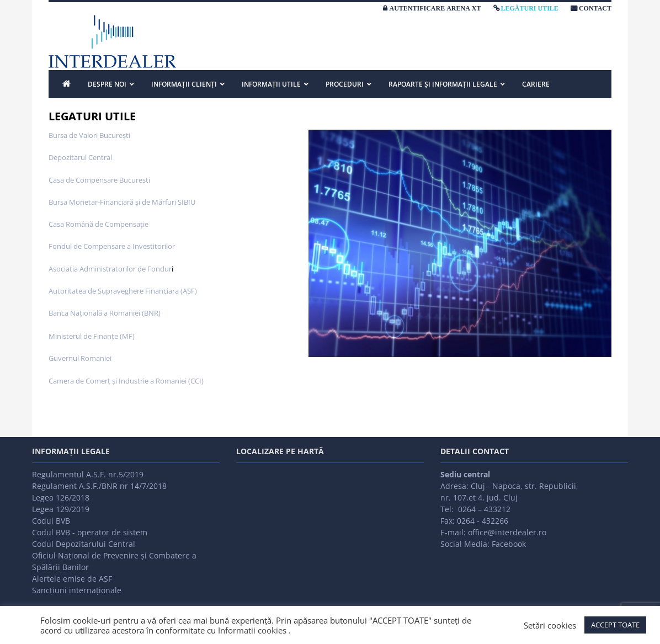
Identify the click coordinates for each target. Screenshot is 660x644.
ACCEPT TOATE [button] (615, 625)
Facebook (509, 544)
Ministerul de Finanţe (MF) (92, 336)
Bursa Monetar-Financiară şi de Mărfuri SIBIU (122, 202)
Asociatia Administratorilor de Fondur (110, 269)
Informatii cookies (252, 630)
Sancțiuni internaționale (77, 590)
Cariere (536, 84)
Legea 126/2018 (61, 497)
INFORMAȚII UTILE (271, 84)
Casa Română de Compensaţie (99, 224)
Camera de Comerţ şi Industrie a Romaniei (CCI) (126, 381)
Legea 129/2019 (61, 509)
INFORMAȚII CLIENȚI (184, 84)
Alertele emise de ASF (72, 579)
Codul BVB (51, 521)
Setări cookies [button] (550, 625)
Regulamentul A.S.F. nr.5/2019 (88, 474)
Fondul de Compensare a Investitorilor (112, 246)
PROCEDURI (345, 84)
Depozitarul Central (80, 157)
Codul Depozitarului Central (84, 544)
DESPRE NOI (107, 84)
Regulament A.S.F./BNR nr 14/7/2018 (99, 486)
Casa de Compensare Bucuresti (99, 180)
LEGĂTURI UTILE (530, 8)
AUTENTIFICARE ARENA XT (435, 8)
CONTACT (595, 8)
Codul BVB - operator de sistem (90, 532)
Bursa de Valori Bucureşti (89, 135)
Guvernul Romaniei (80, 358)
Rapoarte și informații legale (443, 84)
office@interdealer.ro (507, 532)
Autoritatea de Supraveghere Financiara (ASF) (123, 291)
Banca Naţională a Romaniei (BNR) (105, 313)
